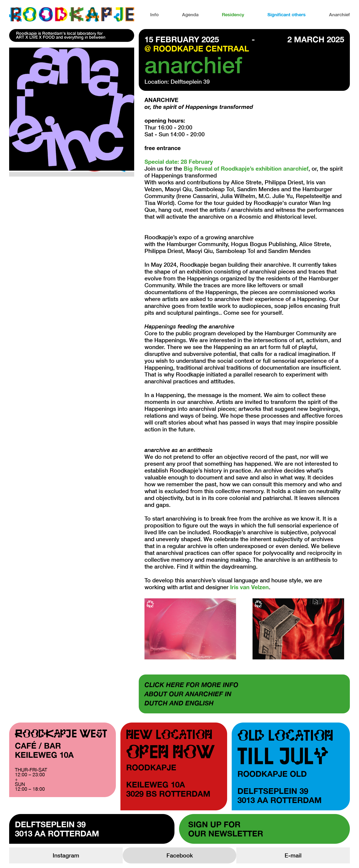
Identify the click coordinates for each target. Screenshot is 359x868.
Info (154, 14)
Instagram (66, 855)
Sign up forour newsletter (226, 829)
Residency (233, 14)
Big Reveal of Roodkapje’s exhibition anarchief (246, 168)
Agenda (190, 14)
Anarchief (339, 14)
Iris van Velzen (249, 587)
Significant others (287, 14)
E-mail (293, 855)
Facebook (180, 855)
